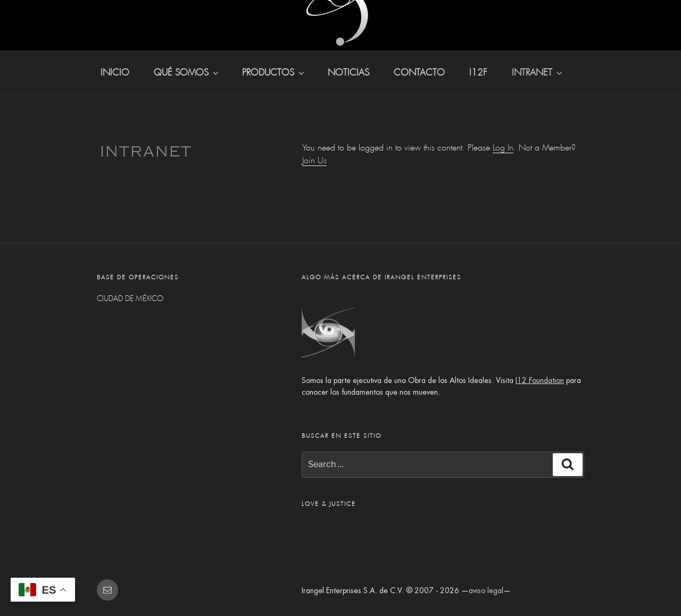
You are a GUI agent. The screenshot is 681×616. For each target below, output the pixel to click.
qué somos (187, 73)
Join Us (314, 160)
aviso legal (486, 590)
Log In (503, 148)
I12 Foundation (540, 380)
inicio (115, 73)
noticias (348, 73)
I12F (478, 73)
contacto (419, 73)
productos (274, 73)
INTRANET (538, 73)
